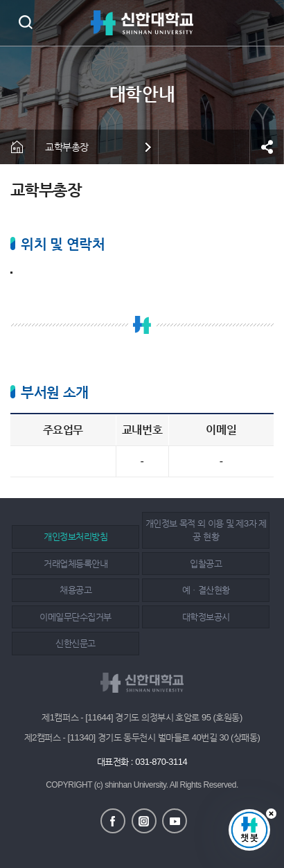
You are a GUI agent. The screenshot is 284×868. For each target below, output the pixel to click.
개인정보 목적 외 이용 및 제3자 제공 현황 (206, 530)
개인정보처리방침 (76, 537)
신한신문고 (76, 643)
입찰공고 (206, 564)
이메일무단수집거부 (76, 617)
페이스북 (113, 821)
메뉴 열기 (263, 23)
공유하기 (267, 147)
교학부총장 (67, 147)
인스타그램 (144, 821)
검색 (25, 22)
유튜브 (175, 821)
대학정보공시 (206, 617)
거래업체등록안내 (76, 564)
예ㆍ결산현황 (206, 590)
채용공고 (76, 590)
